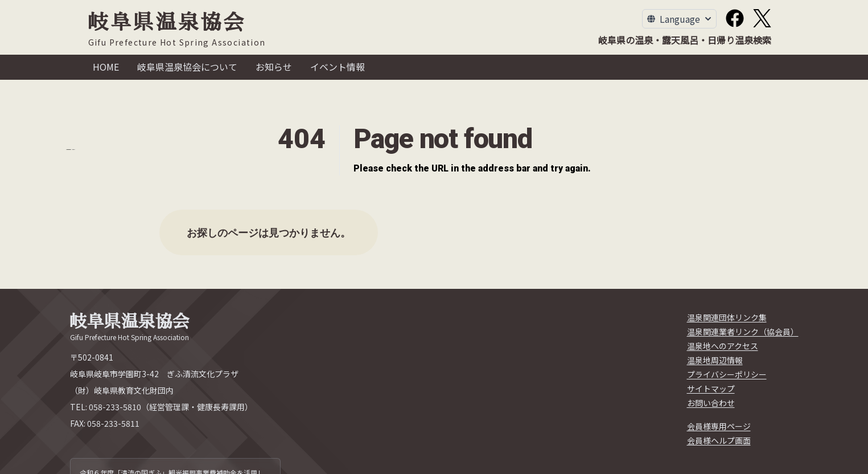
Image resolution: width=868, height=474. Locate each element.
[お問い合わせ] (711, 403)
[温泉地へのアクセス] (723, 346)
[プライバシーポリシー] (727, 375)
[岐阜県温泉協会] (177, 30)
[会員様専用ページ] (719, 426)
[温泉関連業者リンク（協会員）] (743, 332)
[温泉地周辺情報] (715, 360)
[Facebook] (735, 18)
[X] (762, 18)
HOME (106, 67)
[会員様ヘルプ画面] (719, 441)
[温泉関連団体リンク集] (727, 318)
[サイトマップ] (711, 389)
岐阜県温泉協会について (187, 67)
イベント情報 (338, 67)
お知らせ (274, 67)
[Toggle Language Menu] (679, 19)
